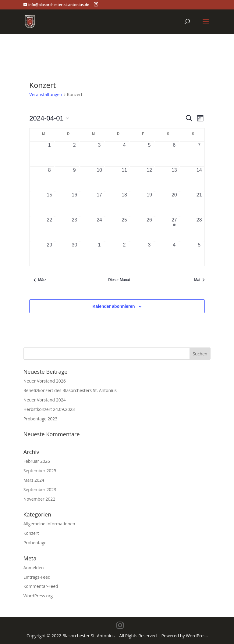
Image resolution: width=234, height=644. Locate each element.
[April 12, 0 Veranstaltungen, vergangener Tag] (149, 179)
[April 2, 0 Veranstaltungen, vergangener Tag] (74, 154)
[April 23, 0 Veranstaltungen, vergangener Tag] (74, 229)
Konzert (31, 533)
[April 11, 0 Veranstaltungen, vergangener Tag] (124, 179)
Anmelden (34, 568)
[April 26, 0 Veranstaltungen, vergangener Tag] (149, 229)
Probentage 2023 (40, 419)
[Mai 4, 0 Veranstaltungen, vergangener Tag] (174, 254)
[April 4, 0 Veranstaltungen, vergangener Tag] (124, 154)
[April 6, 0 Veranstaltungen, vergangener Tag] (174, 154)
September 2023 (40, 489)
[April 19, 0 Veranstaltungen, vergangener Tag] (149, 204)
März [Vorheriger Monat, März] (40, 280)
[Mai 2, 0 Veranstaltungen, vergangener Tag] (124, 254)
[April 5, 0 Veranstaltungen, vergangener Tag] (149, 154)
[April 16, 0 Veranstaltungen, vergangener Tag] (74, 204)
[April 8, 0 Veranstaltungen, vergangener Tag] (49, 179)
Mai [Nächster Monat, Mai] (199, 280)
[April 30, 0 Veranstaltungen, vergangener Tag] (74, 254)
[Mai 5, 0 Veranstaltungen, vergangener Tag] (199, 254)
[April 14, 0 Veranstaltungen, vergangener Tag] (199, 179)
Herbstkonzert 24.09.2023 (49, 409)
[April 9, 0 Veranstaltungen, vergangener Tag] (74, 179)
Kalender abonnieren (113, 306)
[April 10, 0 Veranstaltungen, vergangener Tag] (99, 179)
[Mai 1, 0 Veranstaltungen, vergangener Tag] (99, 254)
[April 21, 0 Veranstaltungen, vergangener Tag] (199, 204)
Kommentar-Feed (41, 586)
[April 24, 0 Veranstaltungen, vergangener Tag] (99, 229)
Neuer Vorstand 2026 (45, 381)
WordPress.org (38, 596)
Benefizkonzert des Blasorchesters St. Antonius (70, 390)
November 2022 (39, 499)
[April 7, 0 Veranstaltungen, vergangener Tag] (199, 154)
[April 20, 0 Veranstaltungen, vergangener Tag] (174, 204)
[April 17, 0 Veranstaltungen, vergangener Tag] (99, 204)
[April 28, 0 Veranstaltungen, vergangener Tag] (199, 229)
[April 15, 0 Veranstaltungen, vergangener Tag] (49, 204)
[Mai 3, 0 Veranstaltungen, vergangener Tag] (149, 254)
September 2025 (40, 471)
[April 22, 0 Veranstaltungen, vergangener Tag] (49, 229)
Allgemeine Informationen (49, 524)
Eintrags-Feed (37, 577)
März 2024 (34, 480)
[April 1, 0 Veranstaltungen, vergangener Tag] (49, 154)
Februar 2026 (37, 461)
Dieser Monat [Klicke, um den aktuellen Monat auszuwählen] (119, 280)
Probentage (35, 543)
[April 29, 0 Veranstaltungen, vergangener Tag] (49, 254)
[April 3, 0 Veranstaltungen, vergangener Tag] (99, 154)
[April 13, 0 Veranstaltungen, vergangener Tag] (174, 179)
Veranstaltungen (46, 94)
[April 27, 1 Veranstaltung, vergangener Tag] (174, 229)
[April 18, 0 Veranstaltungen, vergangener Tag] (124, 204)
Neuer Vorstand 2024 (45, 400)
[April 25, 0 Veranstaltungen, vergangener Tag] (124, 229)
